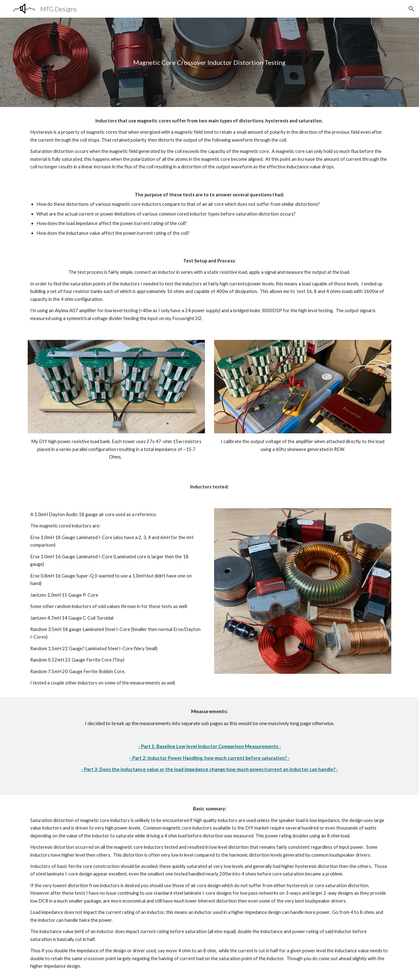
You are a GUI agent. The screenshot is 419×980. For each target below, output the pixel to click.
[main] (210, 62)
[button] (411, 9)
